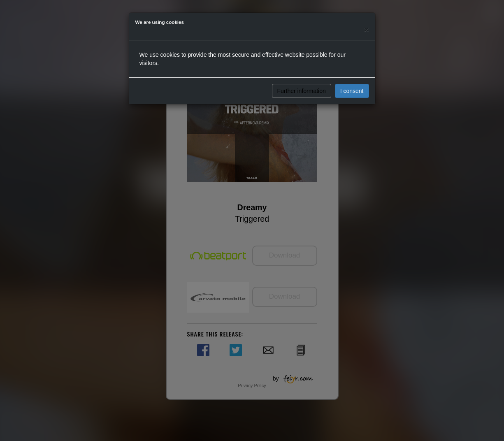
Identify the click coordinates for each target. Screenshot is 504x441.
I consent (352, 91)
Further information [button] (302, 91)
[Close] (366, 29)
